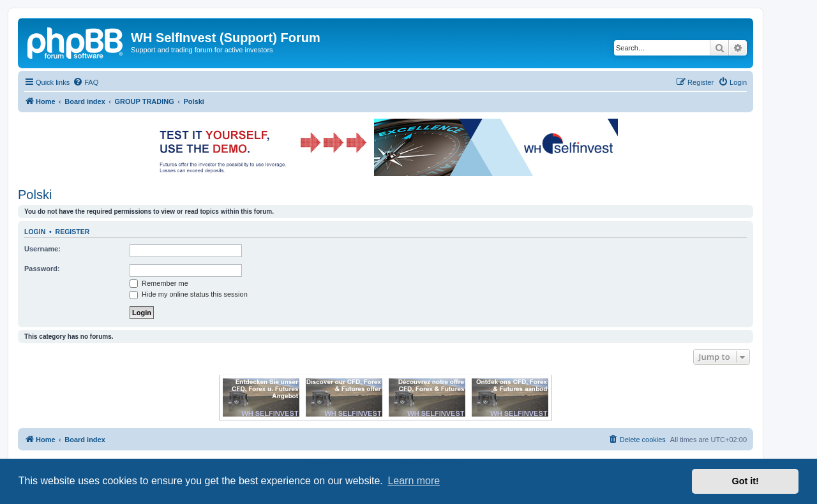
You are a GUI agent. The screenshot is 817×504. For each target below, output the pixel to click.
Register (73, 232)
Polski (35, 195)
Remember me (159, 283)
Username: (42, 249)
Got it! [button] (746, 481)
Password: (42, 269)
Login (35, 232)
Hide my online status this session (189, 294)
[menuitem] (86, 82)
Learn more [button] (414, 481)
